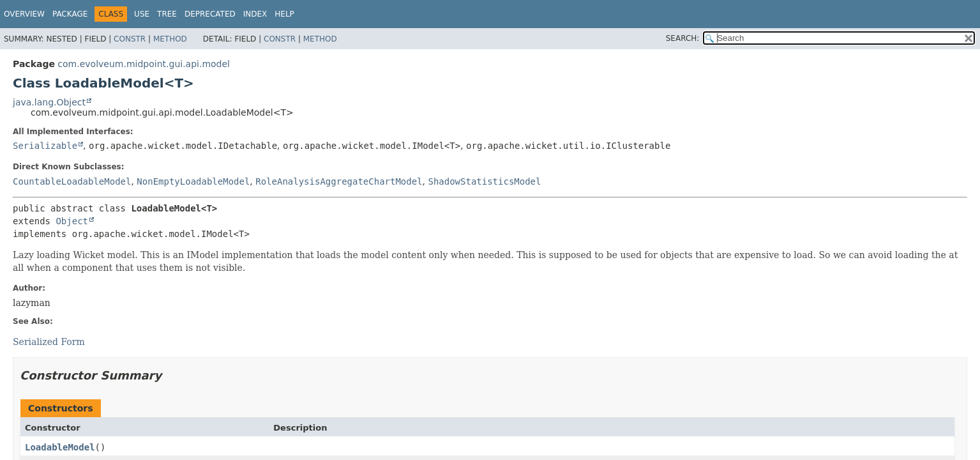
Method (170, 39)
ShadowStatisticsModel (484, 181)
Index (255, 14)
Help (284, 14)
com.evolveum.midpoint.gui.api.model (144, 64)
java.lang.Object (49, 102)
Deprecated (210, 14)
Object (72, 221)
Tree (167, 14)
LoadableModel (60, 447)
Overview (24, 14)
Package (70, 14)
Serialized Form (49, 342)
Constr (130, 39)
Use (142, 14)
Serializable (45, 146)
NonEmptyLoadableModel (193, 181)
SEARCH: (683, 38)
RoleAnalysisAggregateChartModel (339, 181)
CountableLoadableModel (72, 181)
